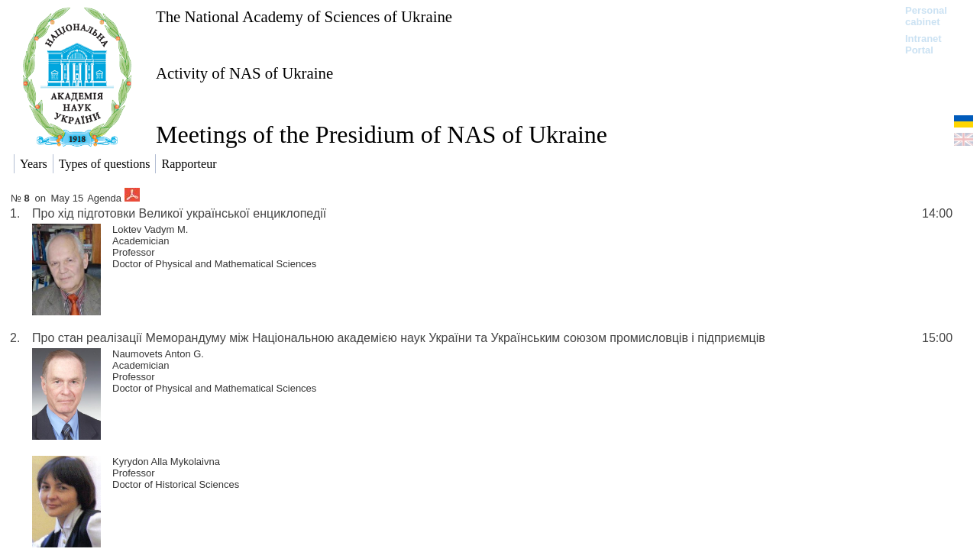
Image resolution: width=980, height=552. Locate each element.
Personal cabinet (926, 16)
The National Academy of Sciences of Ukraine (304, 16)
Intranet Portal (923, 44)
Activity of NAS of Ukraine (244, 73)
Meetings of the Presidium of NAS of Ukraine (382, 134)
